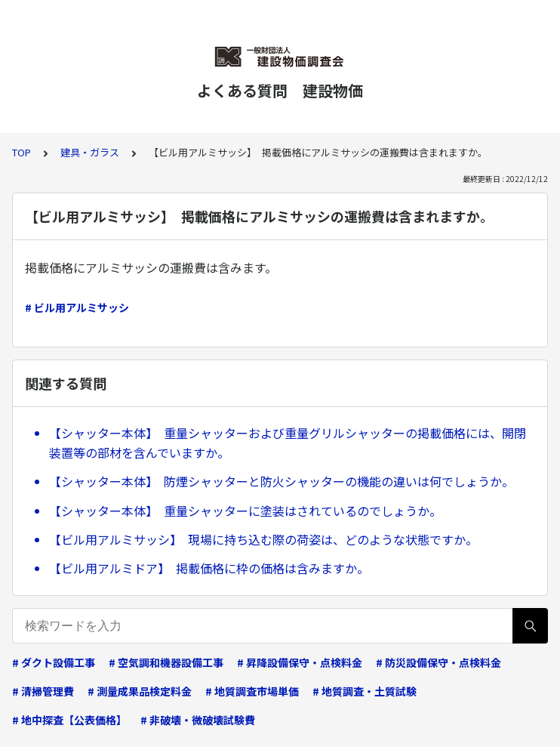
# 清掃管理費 (43, 691)
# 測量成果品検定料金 (140, 691)
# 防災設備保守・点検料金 (438, 662)
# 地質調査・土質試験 (365, 691)
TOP (22, 152)
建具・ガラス (90, 152)
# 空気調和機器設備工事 (166, 662)
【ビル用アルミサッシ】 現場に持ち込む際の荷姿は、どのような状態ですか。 (263, 539)
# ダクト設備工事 (54, 662)
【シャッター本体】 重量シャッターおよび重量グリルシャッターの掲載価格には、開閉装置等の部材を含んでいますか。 (288, 443)
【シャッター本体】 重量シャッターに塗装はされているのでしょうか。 (245, 511)
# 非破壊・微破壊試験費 (198, 720)
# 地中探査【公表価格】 (69, 720)
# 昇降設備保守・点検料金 (300, 662)
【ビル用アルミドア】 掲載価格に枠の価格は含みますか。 (209, 568)
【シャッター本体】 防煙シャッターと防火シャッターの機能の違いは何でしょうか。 (282, 481)
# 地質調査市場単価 (252, 691)
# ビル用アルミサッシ (77, 307)
